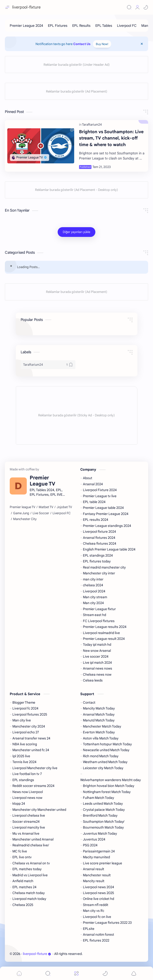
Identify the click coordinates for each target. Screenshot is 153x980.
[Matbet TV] (46, 507)
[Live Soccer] (41, 513)
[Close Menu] (142, 44)
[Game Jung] (21, 513)
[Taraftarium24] (92, 125)
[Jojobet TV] (64, 507)
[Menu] (76, 973)
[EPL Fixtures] (58, 26)
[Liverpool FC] (127, 26)
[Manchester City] (25, 519)
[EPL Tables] (104, 26)
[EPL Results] (81, 26)
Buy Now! (102, 44)
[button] (146, 7)
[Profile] (137, 7)
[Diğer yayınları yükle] (76, 232)
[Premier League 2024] (26, 26)
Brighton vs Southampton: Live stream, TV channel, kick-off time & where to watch (111, 138)
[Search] (129, 7)
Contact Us (82, 44)
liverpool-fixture (37, 954)
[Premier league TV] (22, 507)
